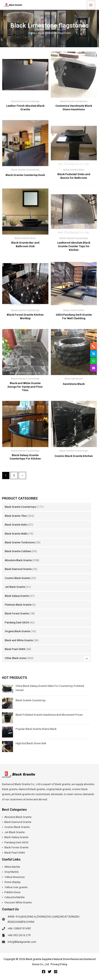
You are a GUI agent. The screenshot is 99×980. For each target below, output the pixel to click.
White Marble (12, 867)
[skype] (94, 354)
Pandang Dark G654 (17, 622)
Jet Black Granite (15, 587)
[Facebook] (44, 972)
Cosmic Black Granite (17, 578)
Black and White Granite (19, 640)
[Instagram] (56, 972)
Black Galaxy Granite (17, 596)
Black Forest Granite (17, 613)
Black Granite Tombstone (20, 542)
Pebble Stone (12, 892)
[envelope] (94, 368)
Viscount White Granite (18, 902)
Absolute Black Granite (18, 560)
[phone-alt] (94, 346)
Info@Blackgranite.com (22, 942)
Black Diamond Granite (18, 569)
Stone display (12, 882)
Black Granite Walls (16, 534)
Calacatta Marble (14, 897)
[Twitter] (50, 972)
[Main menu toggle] (91, 5)
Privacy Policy (59, 964)
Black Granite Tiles (16, 516)
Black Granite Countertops (20, 507)
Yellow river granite (16, 887)
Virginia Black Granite (17, 631)
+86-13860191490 (19, 928)
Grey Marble (11, 872)
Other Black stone (15, 658)
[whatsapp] (94, 361)
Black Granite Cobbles (18, 551)
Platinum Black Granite (18, 605)
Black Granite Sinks (16, 525)
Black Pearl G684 (15, 649)
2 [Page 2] (14, 475)
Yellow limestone (14, 877)
